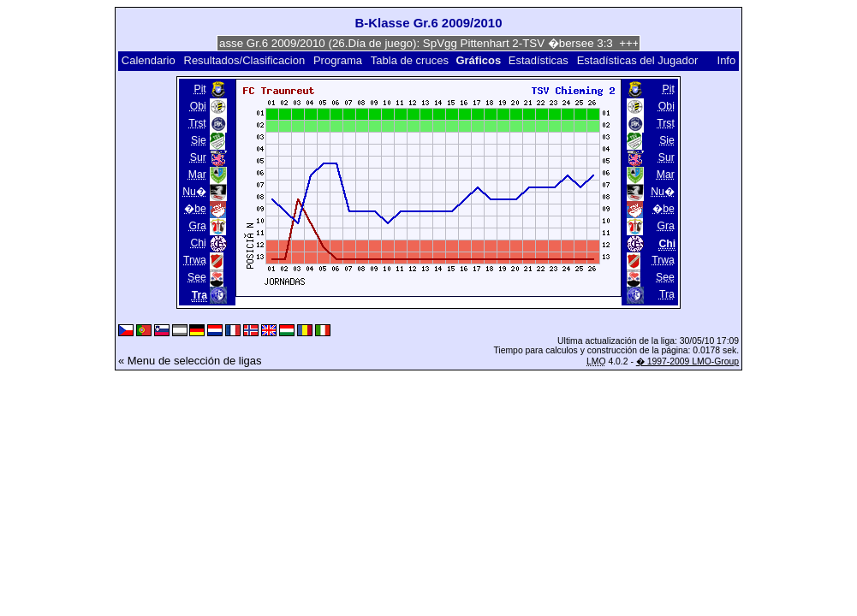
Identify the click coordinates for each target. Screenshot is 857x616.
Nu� (194, 192)
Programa (338, 60)
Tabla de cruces (410, 60)
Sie (199, 140)
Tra (667, 294)
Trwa (195, 260)
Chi (198, 243)
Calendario (149, 60)
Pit (200, 89)
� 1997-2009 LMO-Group (687, 361)
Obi (198, 106)
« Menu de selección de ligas (190, 361)
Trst (197, 123)
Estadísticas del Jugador (638, 60)
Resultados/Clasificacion (245, 60)
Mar (197, 175)
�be (195, 209)
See (197, 277)
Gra (197, 226)
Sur (198, 157)
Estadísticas (539, 60)
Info (727, 60)
